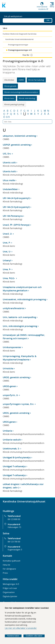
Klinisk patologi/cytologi (14, 104)
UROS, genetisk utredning (16, 413)
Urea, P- (7, 269)
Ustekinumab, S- (11, 449)
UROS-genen (9, 422)
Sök (48, 20)
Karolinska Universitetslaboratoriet (20, 39)
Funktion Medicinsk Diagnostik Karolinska (20, 34)
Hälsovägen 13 (14, 527)
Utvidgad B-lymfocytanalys (17, 457)
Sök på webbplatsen (13, 16)
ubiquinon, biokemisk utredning (19, 136)
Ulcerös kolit (9, 171)
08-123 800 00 (14, 519)
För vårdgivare (9, 569)
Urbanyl (7, 260)
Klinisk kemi (9, 98)
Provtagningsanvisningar (18, 45)
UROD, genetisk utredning (16, 377)
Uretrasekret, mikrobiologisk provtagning (24, 299)
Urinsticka (8, 368)
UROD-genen (9, 386)
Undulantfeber (10, 189)
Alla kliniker (9, 80)
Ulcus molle (9, 180)
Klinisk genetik (10, 86)
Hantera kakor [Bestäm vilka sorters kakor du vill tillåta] (13, 636)
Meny (52, 7)
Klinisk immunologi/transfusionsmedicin (21, 92)
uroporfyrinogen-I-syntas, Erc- (18, 404)
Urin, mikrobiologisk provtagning (20, 326)
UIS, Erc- (7, 154)
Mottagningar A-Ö (11, 584)
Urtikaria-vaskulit (12, 440)
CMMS (21, 80)
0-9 (8, 117)
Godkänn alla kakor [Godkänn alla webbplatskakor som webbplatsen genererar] (34, 636)
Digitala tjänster (10, 596)
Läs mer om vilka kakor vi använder (21, 628)
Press (5, 573)
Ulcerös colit (9, 163)
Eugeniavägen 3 (15, 550)
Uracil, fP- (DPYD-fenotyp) (16, 225)
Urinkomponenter (12, 347)
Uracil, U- (8, 234)
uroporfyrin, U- (11, 395)
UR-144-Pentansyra (13, 216)
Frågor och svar (10, 588)
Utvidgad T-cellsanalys (14, 466)
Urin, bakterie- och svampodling (19, 317)
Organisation (9, 592)
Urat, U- (7, 252)
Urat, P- (7, 243)
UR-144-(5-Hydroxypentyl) (16, 207)
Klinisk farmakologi (36, 80)
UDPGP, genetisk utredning (17, 145)
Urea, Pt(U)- (9, 278)
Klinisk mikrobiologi (27, 98)
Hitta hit (6, 565)
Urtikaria (7, 431)
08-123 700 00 (14, 542)
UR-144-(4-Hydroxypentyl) (16, 198)
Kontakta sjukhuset (12, 561)
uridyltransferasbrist (14, 308)
